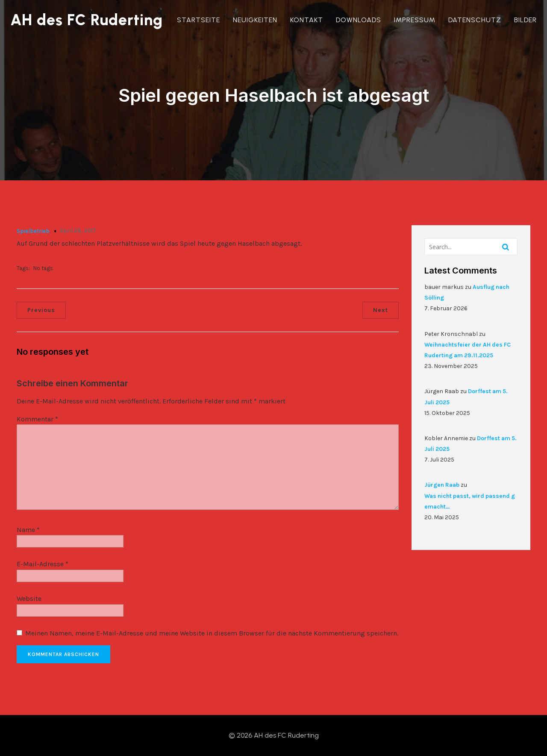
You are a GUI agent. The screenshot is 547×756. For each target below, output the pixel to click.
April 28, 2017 (78, 231)
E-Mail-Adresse (43, 564)
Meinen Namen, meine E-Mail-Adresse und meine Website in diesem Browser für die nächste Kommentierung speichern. (212, 633)
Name (28, 530)
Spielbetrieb (33, 231)
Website (29, 599)
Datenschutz (475, 20)
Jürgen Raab (442, 485)
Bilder (525, 20)
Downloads (359, 20)
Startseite (199, 20)
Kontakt (307, 20)
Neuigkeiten (255, 20)
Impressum (415, 20)
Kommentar (37, 419)
